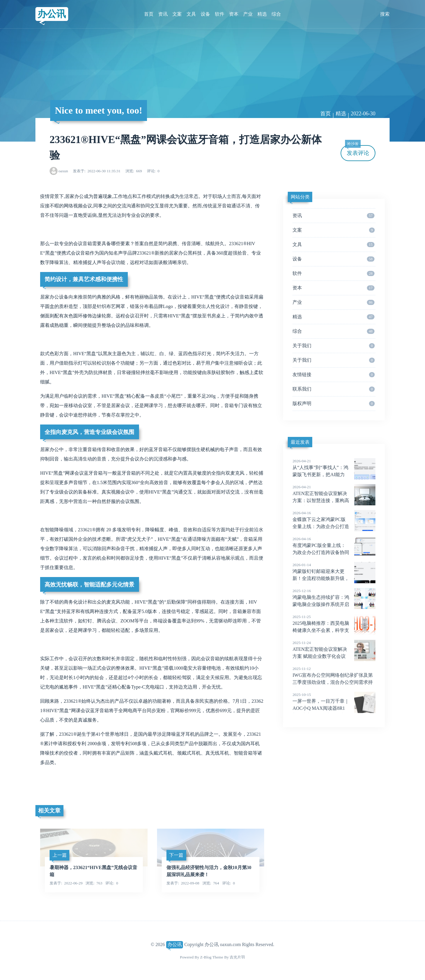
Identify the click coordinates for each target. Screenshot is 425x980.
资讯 (163, 14)
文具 (191, 14)
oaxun (63, 171)
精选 (262, 14)
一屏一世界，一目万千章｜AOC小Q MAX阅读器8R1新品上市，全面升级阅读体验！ (334, 708)
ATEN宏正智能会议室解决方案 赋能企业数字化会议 (334, 649)
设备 (205, 14)
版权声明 (334, 404)
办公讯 (52, 14)
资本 (234, 14)
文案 (177, 14)
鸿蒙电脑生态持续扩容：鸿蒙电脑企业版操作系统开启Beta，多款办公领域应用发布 (334, 604)
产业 (248, 14)
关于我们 (334, 346)
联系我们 (334, 389)
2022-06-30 (363, 114)
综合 (276, 14)
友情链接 (334, 375)
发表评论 (357, 151)
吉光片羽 (237, 957)
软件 (220, 14)
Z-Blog (206, 957)
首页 (149, 14)
